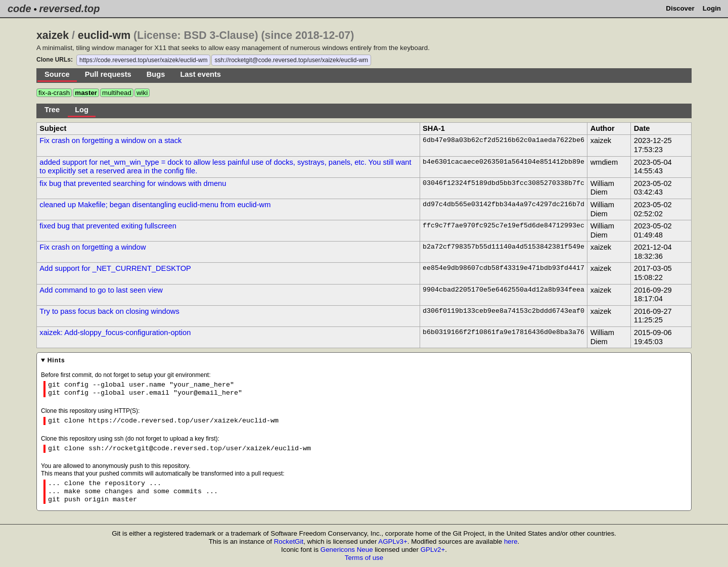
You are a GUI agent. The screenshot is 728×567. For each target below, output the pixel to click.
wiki (142, 93)
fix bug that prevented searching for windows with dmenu (133, 183)
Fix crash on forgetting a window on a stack (110, 140)
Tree (52, 110)
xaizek (53, 35)
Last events (200, 74)
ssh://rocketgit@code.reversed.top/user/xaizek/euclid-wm (291, 60)
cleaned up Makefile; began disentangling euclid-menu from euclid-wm (155, 205)
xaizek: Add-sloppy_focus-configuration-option (115, 333)
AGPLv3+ (393, 541)
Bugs (156, 74)
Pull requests (108, 74)
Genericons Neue (347, 550)
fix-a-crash (54, 93)
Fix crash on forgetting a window (93, 247)
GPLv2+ (433, 550)
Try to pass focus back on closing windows (109, 311)
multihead (117, 93)
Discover (680, 8)
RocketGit (289, 541)
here (511, 541)
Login (712, 8)
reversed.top (69, 9)
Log (82, 110)
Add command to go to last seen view (101, 290)
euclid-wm (104, 35)
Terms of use (364, 558)
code (19, 9)
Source (57, 74)
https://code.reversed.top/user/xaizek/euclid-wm (143, 60)
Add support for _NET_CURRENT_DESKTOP (115, 268)
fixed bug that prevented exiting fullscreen (108, 226)
